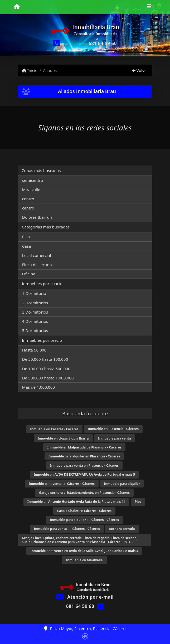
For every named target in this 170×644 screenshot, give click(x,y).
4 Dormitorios (35, 321)
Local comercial (37, 255)
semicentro (33, 180)
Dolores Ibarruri (37, 217)
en (54, 429)
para (115, 438)
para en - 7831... (80, 540)
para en (84, 456)
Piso (26, 237)
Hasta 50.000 (34, 350)
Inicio (30, 70)
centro (28, 199)
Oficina (29, 274)
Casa (27, 246)
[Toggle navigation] (149, 7)
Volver (140, 70)
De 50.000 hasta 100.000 (45, 359)
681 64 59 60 (103, 43)
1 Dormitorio (34, 293)
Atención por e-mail (85, 597)
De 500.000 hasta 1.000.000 (48, 378)
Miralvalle (31, 189)
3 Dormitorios (35, 312)
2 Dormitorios (35, 303)
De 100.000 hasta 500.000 (46, 369)
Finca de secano (37, 265)
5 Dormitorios (35, 330)
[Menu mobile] (17, 7)
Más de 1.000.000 (38, 387)
